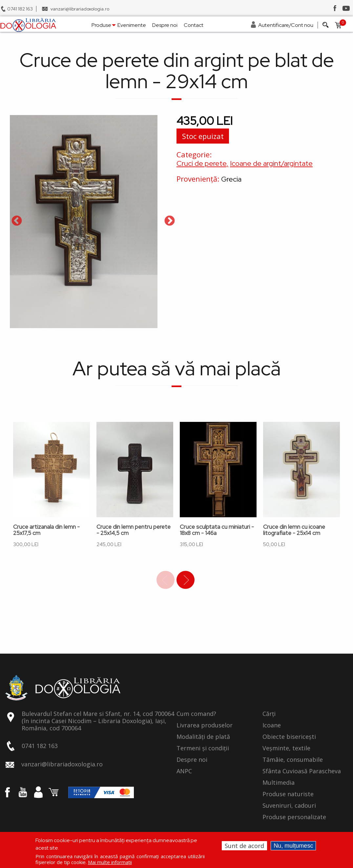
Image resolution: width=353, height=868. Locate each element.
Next (170, 221)
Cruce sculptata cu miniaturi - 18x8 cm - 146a (217, 530)
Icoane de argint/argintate (271, 163)
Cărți (269, 714)
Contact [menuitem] (194, 25)
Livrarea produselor (205, 725)
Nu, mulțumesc (293, 846)
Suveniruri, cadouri (289, 806)
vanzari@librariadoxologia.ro (80, 9)
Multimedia (279, 783)
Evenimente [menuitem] (132, 25)
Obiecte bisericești (289, 737)
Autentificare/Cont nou (286, 25)
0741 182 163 (20, 9)
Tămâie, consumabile (293, 760)
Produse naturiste (288, 794)
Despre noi (192, 760)
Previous (17, 221)
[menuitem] (28, 25)
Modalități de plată (203, 737)
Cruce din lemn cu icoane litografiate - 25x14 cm (294, 530)
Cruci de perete (201, 163)
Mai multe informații (110, 862)
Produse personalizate (294, 817)
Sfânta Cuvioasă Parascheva (302, 771)
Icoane (272, 725)
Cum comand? (196, 714)
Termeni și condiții (203, 748)
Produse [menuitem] (101, 25)
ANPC (184, 771)
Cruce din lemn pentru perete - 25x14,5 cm (134, 530)
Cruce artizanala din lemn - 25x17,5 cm (46, 530)
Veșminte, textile (286, 748)
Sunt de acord (244, 846)
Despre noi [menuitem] (165, 25)
